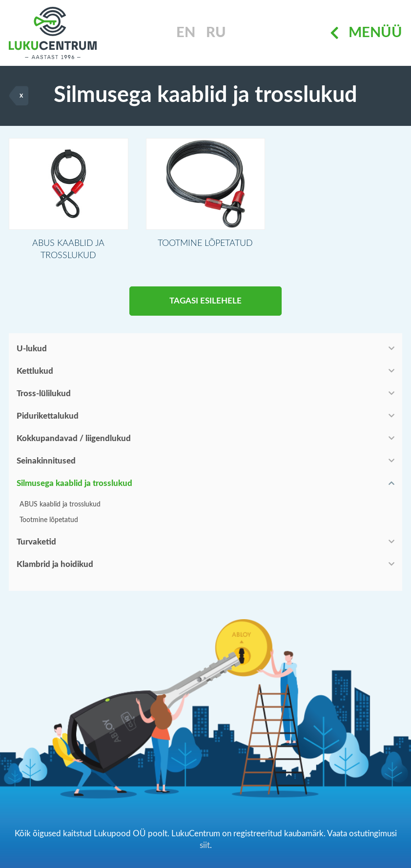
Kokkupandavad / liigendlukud (74, 438)
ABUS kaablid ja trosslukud (60, 505)
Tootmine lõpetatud (49, 520)
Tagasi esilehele (205, 301)
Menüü (366, 33)
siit (205, 845)
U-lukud (32, 349)
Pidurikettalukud (48, 416)
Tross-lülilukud (44, 394)
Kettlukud (35, 371)
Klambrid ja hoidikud (55, 564)
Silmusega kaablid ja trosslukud (74, 483)
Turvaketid (36, 542)
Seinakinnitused (46, 461)
